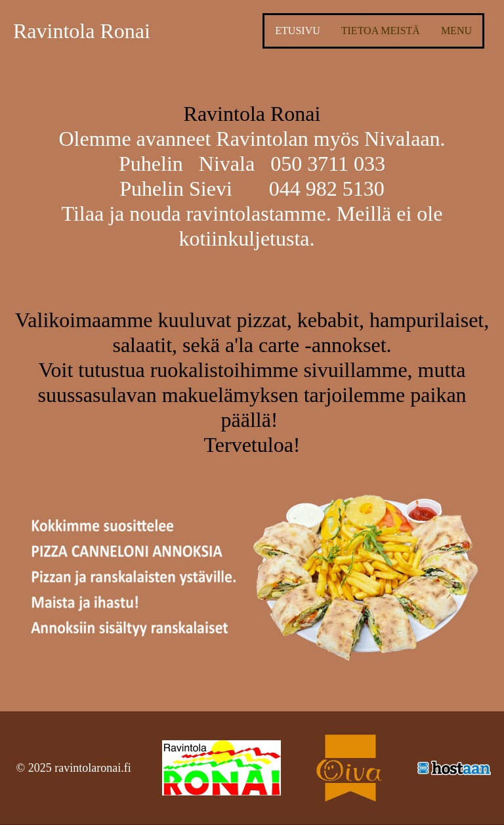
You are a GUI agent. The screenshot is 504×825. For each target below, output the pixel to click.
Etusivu (297, 31)
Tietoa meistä (381, 31)
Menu (456, 31)
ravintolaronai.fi (93, 768)
